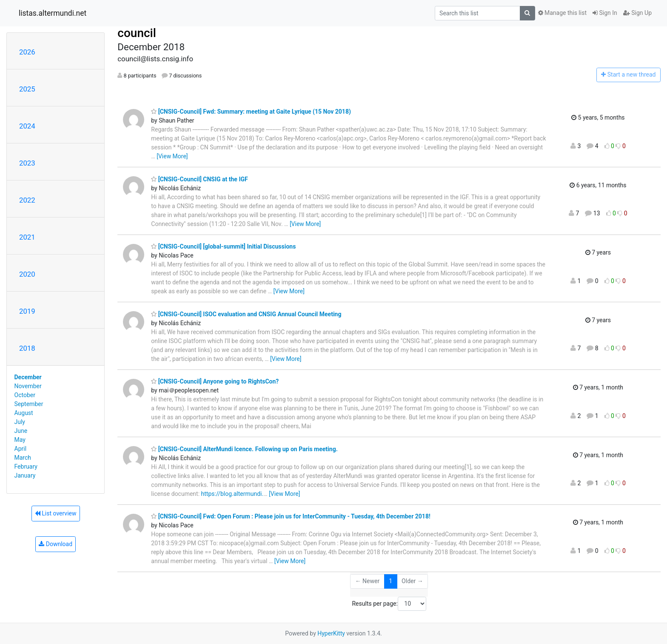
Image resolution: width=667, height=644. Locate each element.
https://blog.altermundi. (232, 494)
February (26, 467)
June (21, 431)
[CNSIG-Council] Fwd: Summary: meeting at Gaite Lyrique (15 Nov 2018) (251, 112)
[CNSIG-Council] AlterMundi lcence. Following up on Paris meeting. (244, 449)
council (137, 33)
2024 (27, 126)
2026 (27, 52)
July (20, 422)
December (28, 377)
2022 (27, 200)
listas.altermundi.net (53, 13)
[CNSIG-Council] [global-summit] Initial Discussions (223, 246)
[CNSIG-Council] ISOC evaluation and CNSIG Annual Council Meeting (246, 314)
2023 (27, 163)
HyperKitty (331, 633)
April (21, 449)
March (23, 458)
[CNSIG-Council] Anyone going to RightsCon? (215, 381)
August (24, 413)
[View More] (172, 156)
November (28, 386)
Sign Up (637, 13)
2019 (27, 311)
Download (56, 544)
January (25, 475)
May (20, 440)
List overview (56, 513)
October (25, 395)
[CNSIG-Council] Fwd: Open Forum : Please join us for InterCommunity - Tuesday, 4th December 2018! (291, 516)
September (29, 404)
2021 (27, 237)
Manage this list (562, 13)
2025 (27, 89)
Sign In (605, 13)
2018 (27, 348)
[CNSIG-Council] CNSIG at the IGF (199, 179)
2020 (27, 274)
